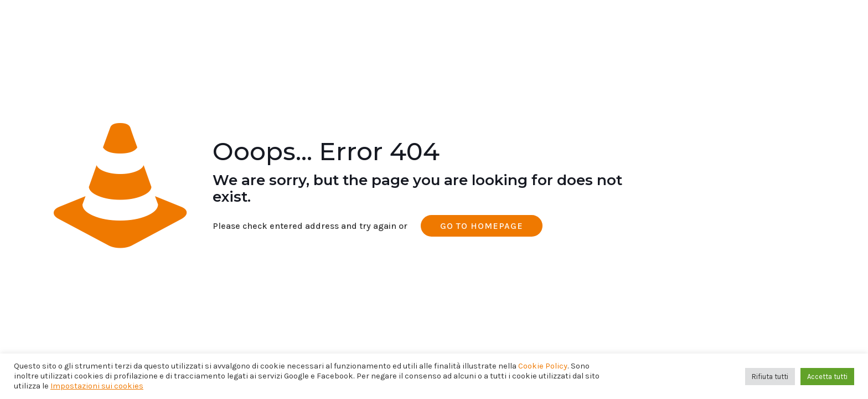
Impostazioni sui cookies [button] (97, 386)
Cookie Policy (543, 366)
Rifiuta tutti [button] (770, 377)
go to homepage (482, 226)
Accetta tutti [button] (827, 377)
